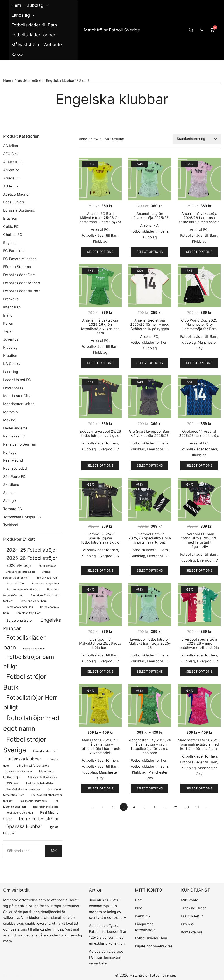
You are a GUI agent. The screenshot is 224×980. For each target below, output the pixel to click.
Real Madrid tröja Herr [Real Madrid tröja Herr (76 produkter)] (20, 813)
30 (187, 807)
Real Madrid (13, 460)
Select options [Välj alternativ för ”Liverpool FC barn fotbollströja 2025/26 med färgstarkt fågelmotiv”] (199, 570)
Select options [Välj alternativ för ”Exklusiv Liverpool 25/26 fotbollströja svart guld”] (100, 465)
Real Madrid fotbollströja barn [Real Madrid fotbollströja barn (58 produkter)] (23, 789)
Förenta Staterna (17, 267)
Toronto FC (13, 509)
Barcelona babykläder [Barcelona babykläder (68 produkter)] (46, 584)
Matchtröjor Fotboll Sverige (112, 30)
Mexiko (9, 420)
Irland (8, 315)
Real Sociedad (15, 468)
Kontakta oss (192, 932)
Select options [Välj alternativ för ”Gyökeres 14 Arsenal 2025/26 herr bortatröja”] (199, 465)
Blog (139, 908)
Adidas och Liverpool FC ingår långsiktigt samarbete (107, 957)
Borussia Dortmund (19, 210)
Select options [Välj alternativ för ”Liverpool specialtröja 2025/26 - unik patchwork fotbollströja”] (199, 671)
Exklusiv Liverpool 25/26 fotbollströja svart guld (100, 433)
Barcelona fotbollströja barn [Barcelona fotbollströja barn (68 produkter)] (23, 590)
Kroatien (10, 355)
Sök (54, 851)
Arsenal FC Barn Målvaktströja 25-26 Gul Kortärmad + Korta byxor (100, 218)
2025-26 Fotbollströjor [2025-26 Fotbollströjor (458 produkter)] (32, 558)
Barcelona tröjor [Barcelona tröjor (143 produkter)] (20, 620)
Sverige (10, 501)
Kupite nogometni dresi (154, 946)
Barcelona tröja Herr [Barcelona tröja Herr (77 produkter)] (28, 613)
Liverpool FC (108, 449)
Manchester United (19, 404)
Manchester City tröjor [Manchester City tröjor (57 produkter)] (19, 772)
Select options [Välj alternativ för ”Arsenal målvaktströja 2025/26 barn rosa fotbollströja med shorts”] (199, 252)
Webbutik (53, 45)
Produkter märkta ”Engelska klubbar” (45, 80)
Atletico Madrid (16, 194)
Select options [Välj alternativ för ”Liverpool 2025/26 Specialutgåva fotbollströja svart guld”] (100, 570)
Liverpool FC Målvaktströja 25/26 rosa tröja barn (100, 643)
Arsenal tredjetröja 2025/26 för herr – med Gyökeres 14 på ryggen (150, 324)
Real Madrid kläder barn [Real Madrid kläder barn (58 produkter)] (33, 801)
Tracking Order (193, 908)
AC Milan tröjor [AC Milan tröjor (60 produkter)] (47, 566)
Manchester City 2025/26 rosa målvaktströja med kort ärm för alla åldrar (199, 744)
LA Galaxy (12, 364)
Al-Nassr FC (13, 162)
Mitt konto (190, 900)
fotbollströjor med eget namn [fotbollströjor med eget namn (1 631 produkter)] (31, 723)
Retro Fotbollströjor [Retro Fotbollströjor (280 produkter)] (39, 819)
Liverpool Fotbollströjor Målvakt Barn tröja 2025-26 (150, 643)
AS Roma (11, 186)
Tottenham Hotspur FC (22, 517)
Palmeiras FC (14, 436)
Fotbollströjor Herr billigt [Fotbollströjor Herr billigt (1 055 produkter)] (30, 702)
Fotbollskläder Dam (19, 275)
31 (197, 807)
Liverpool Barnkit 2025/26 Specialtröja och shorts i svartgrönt (150, 538)
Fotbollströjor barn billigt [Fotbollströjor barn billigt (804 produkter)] (29, 661)
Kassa (17, 54)
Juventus (11, 339)
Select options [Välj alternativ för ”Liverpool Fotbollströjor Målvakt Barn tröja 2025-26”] (150, 671)
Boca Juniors (14, 202)
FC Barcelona (14, 251)
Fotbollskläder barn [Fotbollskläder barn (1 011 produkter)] (24, 642)
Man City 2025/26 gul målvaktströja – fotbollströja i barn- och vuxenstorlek (100, 746)
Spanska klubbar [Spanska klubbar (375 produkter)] (24, 826)
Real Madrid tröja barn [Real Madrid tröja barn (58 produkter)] (46, 807)
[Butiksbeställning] (197, 139)
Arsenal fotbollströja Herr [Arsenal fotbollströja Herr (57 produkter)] (21, 572)
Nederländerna (15, 428)
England (10, 243)
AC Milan (11, 146)
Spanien (10, 493)
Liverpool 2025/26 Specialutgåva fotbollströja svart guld (100, 538)
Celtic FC (11, 226)
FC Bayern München (20, 259)
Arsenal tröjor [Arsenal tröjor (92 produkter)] (16, 583)
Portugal (10, 452)
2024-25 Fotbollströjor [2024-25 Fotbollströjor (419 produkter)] (32, 550)
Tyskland (11, 525)
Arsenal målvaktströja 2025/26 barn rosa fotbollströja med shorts (199, 218)
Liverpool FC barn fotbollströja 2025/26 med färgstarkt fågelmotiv (199, 540)
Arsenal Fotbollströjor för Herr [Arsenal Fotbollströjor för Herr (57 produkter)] (27, 575)
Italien (8, 323)
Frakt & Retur (192, 916)
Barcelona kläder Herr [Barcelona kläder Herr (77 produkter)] (20, 607)
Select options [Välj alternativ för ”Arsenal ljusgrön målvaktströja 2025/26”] (150, 252)
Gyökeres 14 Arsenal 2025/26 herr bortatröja (199, 433)
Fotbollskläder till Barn (34, 25)
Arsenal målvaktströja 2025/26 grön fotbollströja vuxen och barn (100, 327)
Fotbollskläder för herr (34, 35)
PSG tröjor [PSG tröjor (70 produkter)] (13, 783)
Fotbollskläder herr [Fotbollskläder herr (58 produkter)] (34, 649)
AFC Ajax (11, 154)
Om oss (187, 924)
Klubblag (37, 5)
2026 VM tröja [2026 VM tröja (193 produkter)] (19, 565)
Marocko (11, 412)
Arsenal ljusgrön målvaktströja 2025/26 (150, 216)
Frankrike (11, 299)
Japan (8, 331)
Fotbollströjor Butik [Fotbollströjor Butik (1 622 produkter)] (25, 682)
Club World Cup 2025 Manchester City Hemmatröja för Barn (199, 324)
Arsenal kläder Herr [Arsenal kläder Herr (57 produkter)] (46, 578)
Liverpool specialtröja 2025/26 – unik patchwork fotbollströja (199, 643)
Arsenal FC (100, 229)
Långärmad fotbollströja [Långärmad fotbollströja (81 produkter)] (33, 766)
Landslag (23, 15)
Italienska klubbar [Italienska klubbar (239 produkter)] (24, 759)
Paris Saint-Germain (20, 444)
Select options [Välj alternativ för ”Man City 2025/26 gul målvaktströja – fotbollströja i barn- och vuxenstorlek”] (100, 788)
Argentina (11, 170)
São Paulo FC (14, 476)
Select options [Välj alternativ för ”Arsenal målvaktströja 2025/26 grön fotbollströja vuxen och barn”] (100, 363)
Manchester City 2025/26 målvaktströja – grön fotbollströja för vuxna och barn (150, 746)
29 (176, 807)
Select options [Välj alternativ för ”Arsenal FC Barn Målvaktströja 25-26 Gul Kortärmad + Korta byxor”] (100, 252)
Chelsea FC (13, 234)
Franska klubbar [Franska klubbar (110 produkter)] (45, 751)
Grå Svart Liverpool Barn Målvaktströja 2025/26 (150, 433)
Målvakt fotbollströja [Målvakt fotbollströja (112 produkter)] (43, 777)
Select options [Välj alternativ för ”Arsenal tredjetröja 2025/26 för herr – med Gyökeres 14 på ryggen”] (150, 363)
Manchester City (17, 396)
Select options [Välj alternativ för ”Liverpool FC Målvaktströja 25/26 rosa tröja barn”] (100, 671)
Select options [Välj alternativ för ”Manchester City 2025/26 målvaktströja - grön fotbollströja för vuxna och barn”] (150, 788)
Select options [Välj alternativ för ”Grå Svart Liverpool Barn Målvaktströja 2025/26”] (150, 465)
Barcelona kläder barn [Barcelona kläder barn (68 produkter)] (33, 601)
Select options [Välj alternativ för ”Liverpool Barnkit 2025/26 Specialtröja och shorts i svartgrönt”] (150, 570)
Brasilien (10, 218)
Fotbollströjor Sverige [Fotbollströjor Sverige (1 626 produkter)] (25, 745)
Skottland (11, 485)
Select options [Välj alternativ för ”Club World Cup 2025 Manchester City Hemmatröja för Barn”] (199, 363)
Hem (16, 5)
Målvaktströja (25, 45)
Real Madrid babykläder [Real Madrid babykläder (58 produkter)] (39, 783)
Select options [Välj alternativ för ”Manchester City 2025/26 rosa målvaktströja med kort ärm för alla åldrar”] (199, 788)
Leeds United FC (17, 380)
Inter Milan (12, 307)
